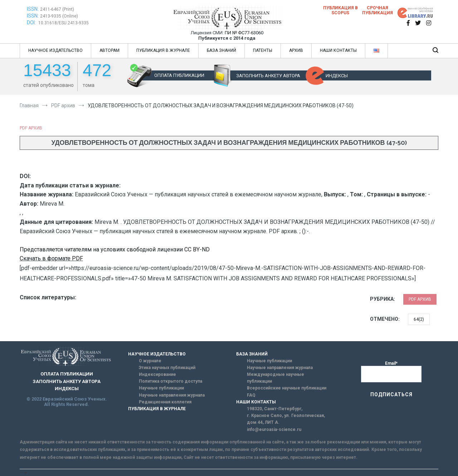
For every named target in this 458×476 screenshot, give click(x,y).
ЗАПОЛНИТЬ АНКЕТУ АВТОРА (268, 76)
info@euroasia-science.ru (274, 430)
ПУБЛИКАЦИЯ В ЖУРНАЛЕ (163, 50)
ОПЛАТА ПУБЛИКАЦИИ (179, 75)
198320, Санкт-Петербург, (275, 409)
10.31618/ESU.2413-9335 (64, 23)
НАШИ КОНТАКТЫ (338, 50)
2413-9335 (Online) (59, 16)
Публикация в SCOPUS (340, 10)
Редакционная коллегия (165, 402)
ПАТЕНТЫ (263, 50)
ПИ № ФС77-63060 (244, 33)
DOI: (32, 23)
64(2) (419, 319)
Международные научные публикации (276, 378)
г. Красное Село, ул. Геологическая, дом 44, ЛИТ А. (286, 419)
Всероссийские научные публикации (287, 388)
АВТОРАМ (109, 50)
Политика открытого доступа (170, 381)
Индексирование (157, 374)
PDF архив (31, 128)
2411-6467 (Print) (57, 9)
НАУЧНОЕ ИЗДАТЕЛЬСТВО (55, 50)
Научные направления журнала (172, 395)
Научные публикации (161, 388)
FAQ (251, 395)
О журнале (150, 361)
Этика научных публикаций (167, 368)
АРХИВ (296, 50)
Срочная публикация (377, 10)
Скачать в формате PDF (51, 258)
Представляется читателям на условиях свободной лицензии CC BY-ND (115, 249)
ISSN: (33, 9)
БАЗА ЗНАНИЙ (221, 50)
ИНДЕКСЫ (337, 76)
